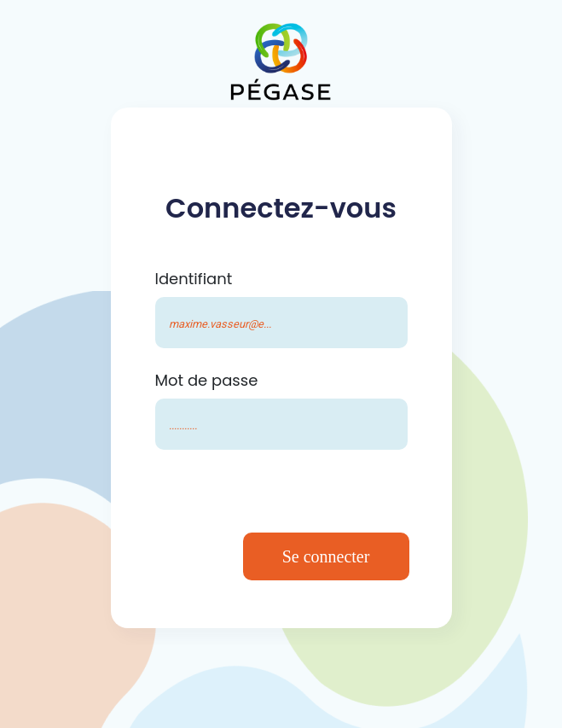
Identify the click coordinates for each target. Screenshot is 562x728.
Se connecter (326, 556)
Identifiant (194, 279)
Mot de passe (207, 380)
